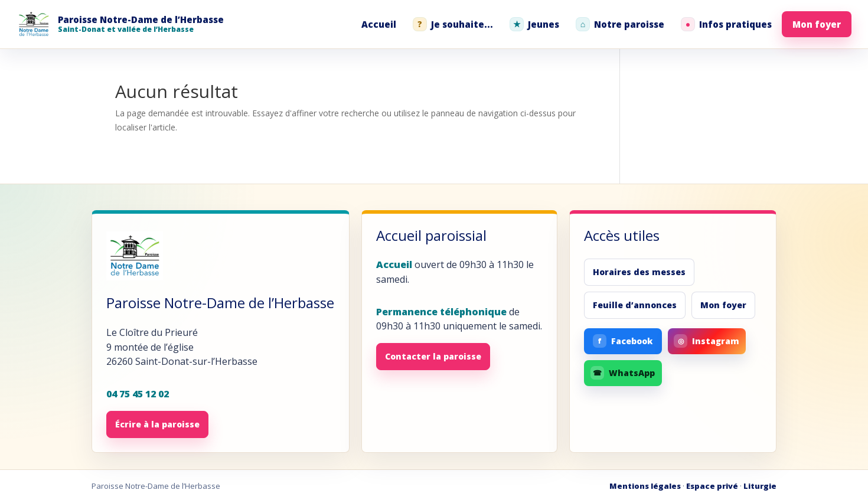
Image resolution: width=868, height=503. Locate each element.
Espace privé (712, 486)
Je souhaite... (453, 24)
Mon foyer (817, 24)
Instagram (707, 341)
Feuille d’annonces (635, 305)
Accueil (379, 24)
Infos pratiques (726, 24)
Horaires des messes (639, 272)
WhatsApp (623, 373)
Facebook (623, 341)
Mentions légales (645, 486)
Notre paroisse (620, 24)
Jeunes (534, 24)
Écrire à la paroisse (157, 424)
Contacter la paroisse (433, 356)
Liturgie (760, 486)
